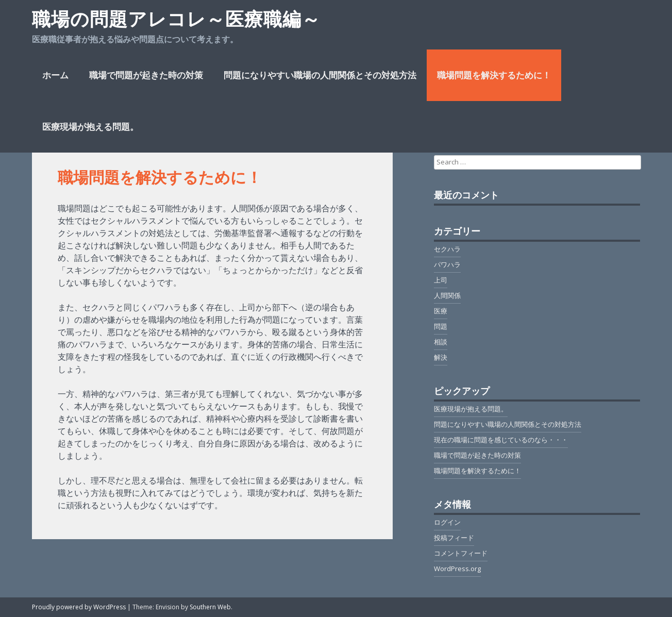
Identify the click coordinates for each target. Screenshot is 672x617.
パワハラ (447, 264)
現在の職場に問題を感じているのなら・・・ (501, 440)
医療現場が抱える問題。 (90, 127)
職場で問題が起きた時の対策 (146, 75)
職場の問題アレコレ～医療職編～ (176, 19)
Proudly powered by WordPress (79, 607)
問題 (441, 326)
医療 (441, 311)
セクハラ (447, 249)
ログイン (447, 522)
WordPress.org (457, 569)
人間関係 (447, 295)
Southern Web (210, 607)
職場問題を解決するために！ (494, 75)
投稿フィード (454, 538)
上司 (441, 280)
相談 (441, 342)
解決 (441, 357)
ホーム (55, 75)
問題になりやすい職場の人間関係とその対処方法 (320, 75)
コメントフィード (461, 553)
